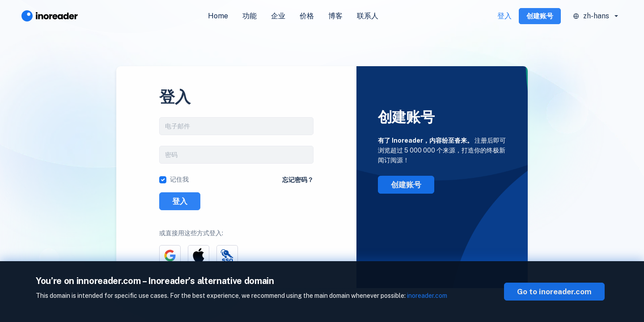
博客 (335, 16)
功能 (250, 16)
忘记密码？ (298, 180)
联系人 (368, 16)
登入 (504, 16)
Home (218, 16)
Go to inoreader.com (554, 292)
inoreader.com (427, 296)
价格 (307, 16)
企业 (278, 16)
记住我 (179, 179)
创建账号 (540, 16)
